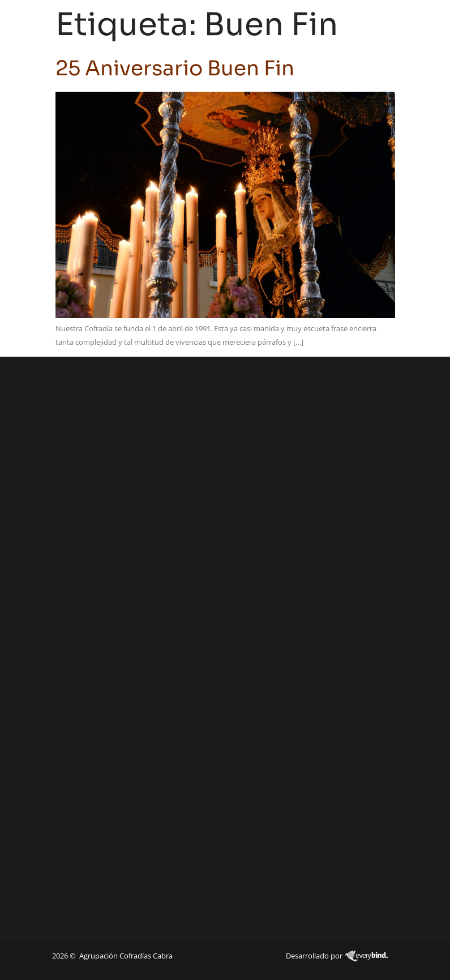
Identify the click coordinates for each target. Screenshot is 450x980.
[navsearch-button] (393, 23)
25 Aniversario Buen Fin (175, 68)
